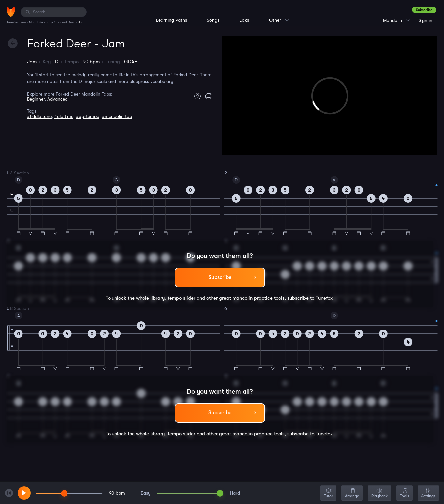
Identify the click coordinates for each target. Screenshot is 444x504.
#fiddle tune (39, 116)
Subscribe (424, 10)
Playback (379, 494)
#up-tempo (88, 116)
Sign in (425, 20)
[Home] (11, 12)
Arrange (352, 494)
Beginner (36, 99)
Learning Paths (172, 20)
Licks (244, 20)
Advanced (57, 99)
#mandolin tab (117, 116)
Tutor (328, 494)
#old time (64, 116)
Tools (404, 494)
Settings (428, 494)
